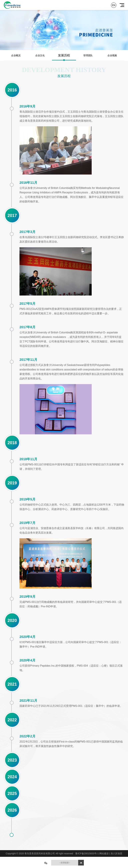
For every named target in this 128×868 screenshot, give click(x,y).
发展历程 (64, 55)
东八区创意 (116, 853)
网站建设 (104, 853)
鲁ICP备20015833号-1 (87, 853)
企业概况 (16, 55)
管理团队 (88, 55)
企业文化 (40, 55)
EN (114, 5)
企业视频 (112, 55)
